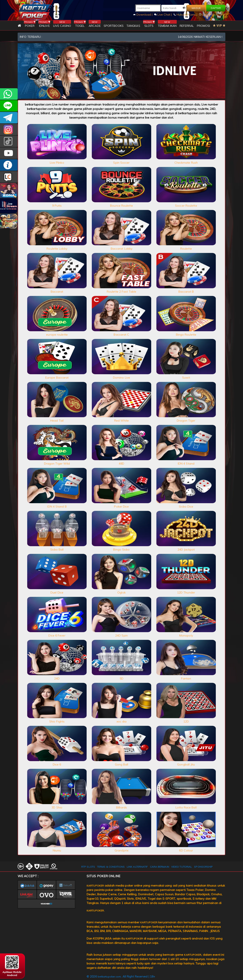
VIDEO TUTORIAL (182, 867)
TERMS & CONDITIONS (111, 867)
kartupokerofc (9, 141)
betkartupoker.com (109, 977)
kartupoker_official (9, 106)
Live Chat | (163, 15)
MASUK (196, 8)
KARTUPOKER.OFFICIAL (9, 153)
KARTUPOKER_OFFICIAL (9, 129)
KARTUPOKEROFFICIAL (9, 118)
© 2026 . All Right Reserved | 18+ (121, 976)
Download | (143, 15)
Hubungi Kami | (186, 15)
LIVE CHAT (9, 177)
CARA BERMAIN (160, 867)
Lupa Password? (212, 15)
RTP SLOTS (88, 867)
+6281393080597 (9, 94)
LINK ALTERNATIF (137, 867)
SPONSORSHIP (203, 867)
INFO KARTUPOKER (9, 165)
